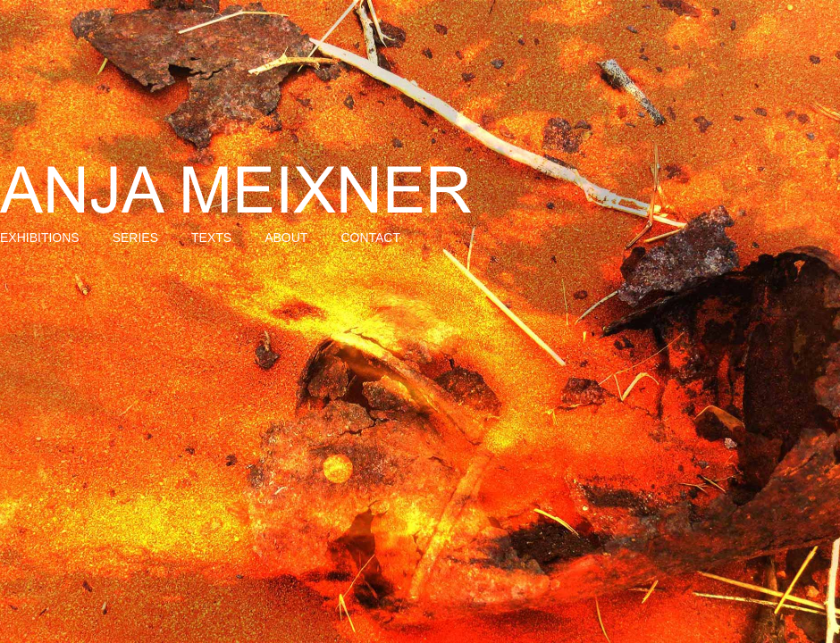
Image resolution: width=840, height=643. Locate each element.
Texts (211, 238)
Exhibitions (40, 238)
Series (135, 238)
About (286, 238)
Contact (370, 238)
